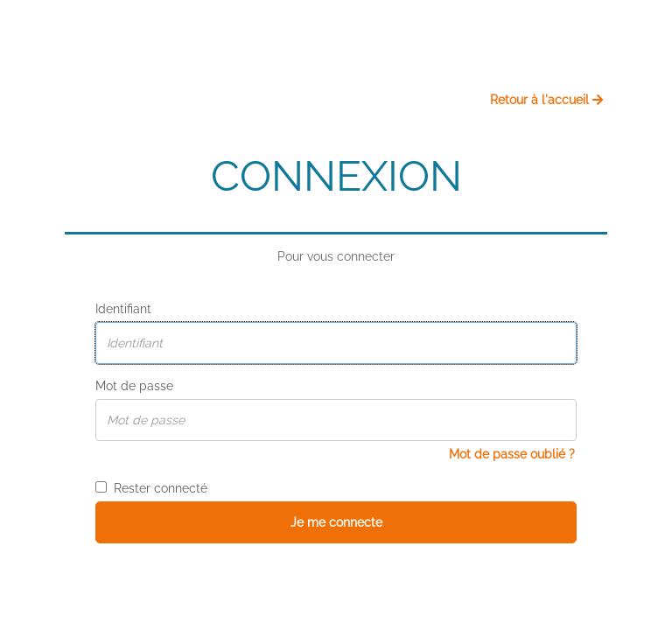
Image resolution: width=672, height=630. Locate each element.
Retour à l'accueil (546, 100)
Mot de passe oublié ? (512, 454)
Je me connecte (336, 522)
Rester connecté (151, 488)
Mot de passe (134, 386)
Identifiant (123, 309)
